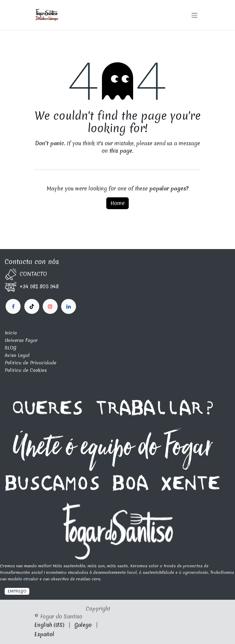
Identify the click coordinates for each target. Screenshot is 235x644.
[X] (32, 306)
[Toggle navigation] (194, 15)
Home (117, 203)
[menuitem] (49, 625)
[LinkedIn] (50, 306)
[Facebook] (13, 306)
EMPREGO (17, 591)
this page (121, 151)
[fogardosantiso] (69, 306)
